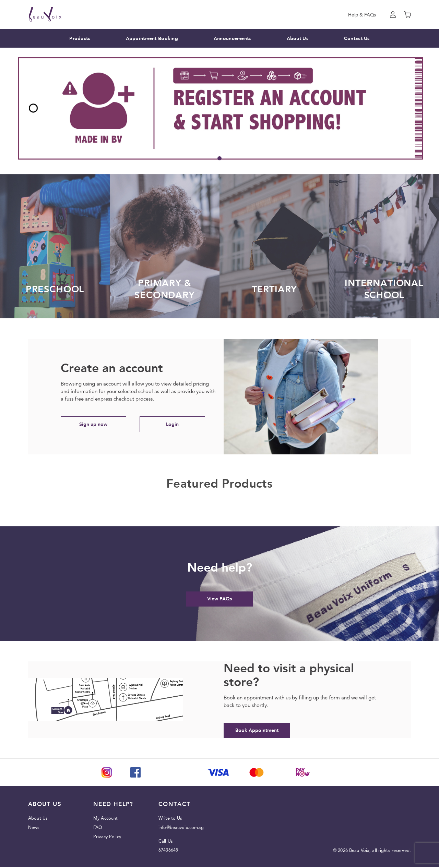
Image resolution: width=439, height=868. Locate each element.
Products (80, 39)
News (34, 828)
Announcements (232, 39)
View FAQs (219, 599)
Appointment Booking (152, 39)
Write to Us (170, 819)
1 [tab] (219, 158)
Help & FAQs (362, 15)
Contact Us (357, 39)
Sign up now (95, 424)
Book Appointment (258, 731)
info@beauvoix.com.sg (182, 828)
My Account (105, 819)
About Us (298, 39)
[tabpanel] (219, 108)
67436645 (168, 851)
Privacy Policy (107, 838)
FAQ (98, 828)
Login (177, 424)
